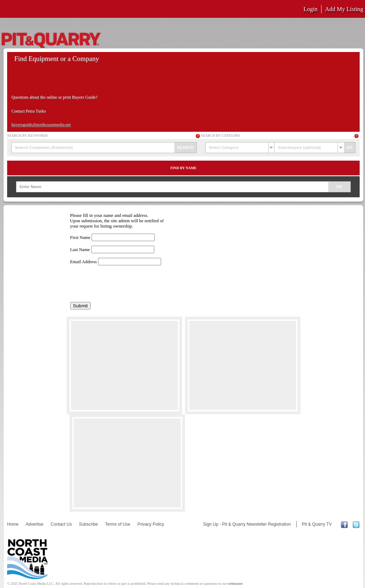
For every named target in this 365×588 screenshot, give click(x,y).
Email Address (84, 262)
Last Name (80, 250)
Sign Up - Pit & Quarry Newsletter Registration (247, 524)
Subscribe (88, 524)
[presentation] (124, 284)
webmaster (235, 584)
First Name (80, 238)
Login (310, 9)
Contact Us (61, 524)
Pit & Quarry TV (317, 524)
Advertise (35, 524)
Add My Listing (344, 9)
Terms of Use (118, 524)
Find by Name (184, 168)
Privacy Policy (151, 524)
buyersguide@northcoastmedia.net (41, 125)
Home (13, 524)
